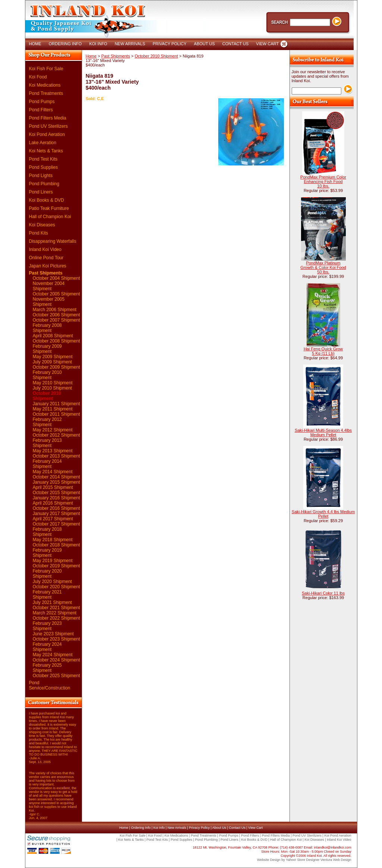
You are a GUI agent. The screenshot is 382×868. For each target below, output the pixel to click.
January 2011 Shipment (57, 404)
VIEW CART (267, 44)
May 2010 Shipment (53, 383)
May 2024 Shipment (53, 655)
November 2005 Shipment (49, 302)
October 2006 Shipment (57, 315)
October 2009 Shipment (57, 367)
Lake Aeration (43, 143)
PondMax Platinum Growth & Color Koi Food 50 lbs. (323, 267)
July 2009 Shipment (52, 362)
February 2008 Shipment (47, 328)
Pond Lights (41, 176)
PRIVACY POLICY (170, 44)
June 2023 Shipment (53, 634)
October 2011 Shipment (57, 414)
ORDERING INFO (65, 44)
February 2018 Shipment (47, 532)
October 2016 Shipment (57, 508)
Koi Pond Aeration (47, 134)
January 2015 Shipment (57, 482)
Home (91, 56)
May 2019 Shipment (53, 561)
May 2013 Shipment (53, 451)
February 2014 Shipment (47, 464)
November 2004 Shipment (49, 286)
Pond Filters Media (48, 118)
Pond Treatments (46, 93)
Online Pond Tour (46, 258)
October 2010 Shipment (47, 396)
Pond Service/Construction (50, 685)
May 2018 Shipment (53, 540)
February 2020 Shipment (47, 574)
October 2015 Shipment (57, 493)
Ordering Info (141, 828)
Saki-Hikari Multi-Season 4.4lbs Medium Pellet (323, 433)
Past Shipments (46, 273)
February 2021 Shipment (47, 595)
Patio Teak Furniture (49, 208)
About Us (219, 828)
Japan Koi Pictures (48, 266)
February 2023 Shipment (47, 626)
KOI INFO (98, 44)
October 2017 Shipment (57, 524)
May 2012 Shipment (53, 430)
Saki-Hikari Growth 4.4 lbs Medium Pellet (323, 514)
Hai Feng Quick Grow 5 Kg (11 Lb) (323, 351)
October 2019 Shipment (57, 566)
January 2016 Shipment (57, 498)
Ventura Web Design (336, 860)
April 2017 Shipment (53, 519)
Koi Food (38, 77)
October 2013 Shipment (57, 456)
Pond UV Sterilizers (48, 126)
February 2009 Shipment (47, 349)
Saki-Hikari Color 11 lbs (323, 593)
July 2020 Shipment (52, 582)
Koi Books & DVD (47, 200)
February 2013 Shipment (47, 443)
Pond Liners (41, 192)
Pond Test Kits (43, 159)
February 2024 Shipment (47, 647)
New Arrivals (177, 828)
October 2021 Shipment (57, 608)
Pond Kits (39, 233)
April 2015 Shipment (53, 487)
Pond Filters (41, 110)
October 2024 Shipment (57, 660)
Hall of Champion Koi (50, 217)
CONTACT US (236, 44)
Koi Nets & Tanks (46, 151)
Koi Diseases (42, 225)
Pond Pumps (42, 102)
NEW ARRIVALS (130, 44)
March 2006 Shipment (55, 310)
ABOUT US (204, 44)
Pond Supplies (43, 167)
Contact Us (237, 828)
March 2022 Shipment (55, 613)
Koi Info (159, 828)
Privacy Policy (199, 828)
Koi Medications (45, 85)
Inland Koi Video (45, 249)
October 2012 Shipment (57, 435)
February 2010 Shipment (47, 375)
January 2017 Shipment (57, 514)
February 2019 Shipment (47, 553)
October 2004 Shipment (57, 278)
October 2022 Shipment (57, 618)
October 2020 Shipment (57, 587)
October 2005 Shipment (57, 294)
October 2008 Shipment (57, 341)
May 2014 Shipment (53, 472)
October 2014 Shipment (57, 477)
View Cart (255, 828)
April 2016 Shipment (53, 503)
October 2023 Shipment (57, 639)
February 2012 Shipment (47, 422)
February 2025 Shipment (47, 668)
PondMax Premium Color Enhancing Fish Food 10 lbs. (323, 182)
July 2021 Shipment (52, 602)
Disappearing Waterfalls (53, 241)
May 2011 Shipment (53, 409)
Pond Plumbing (44, 184)
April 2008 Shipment (53, 336)
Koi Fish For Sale (46, 69)
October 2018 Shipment (57, 545)
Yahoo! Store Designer (303, 860)
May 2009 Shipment (53, 357)
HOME (35, 44)
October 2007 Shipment (57, 320)
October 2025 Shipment (57, 676)
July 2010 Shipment (52, 388)
